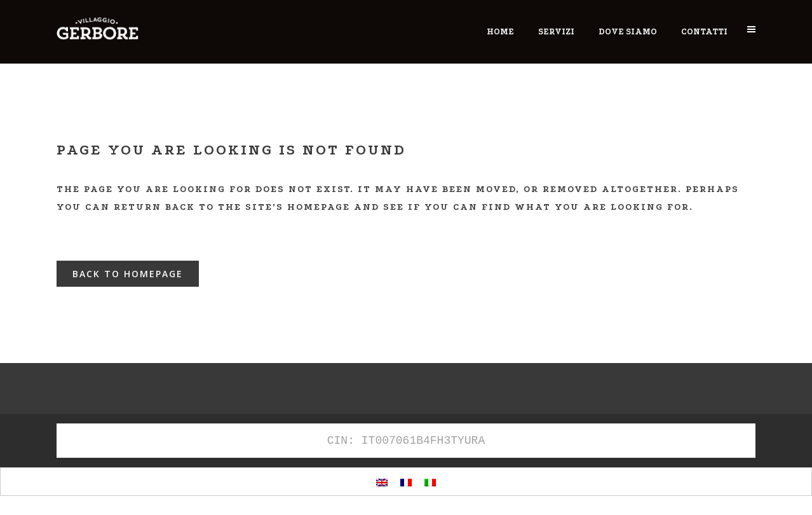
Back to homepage (128, 274)
